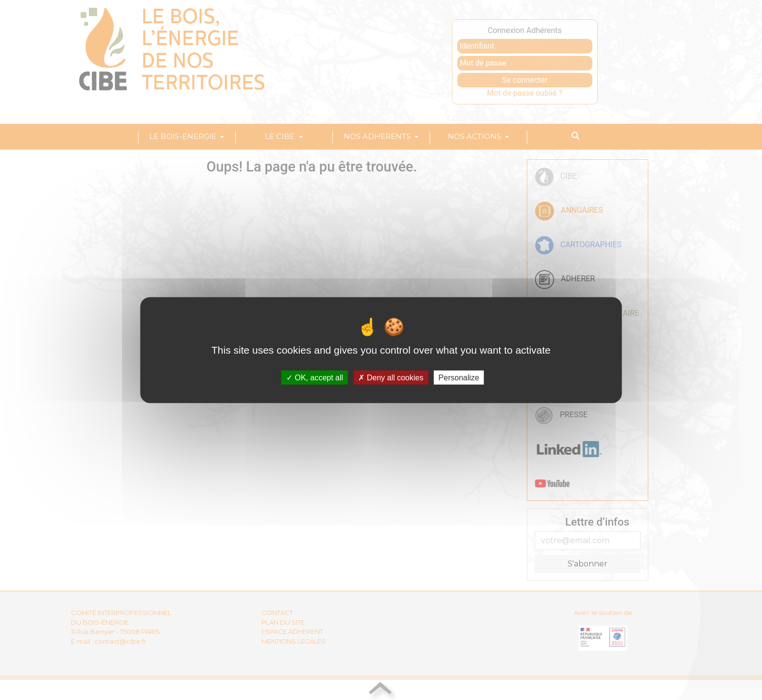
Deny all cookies (391, 378)
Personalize (459, 378)
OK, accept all (315, 378)
